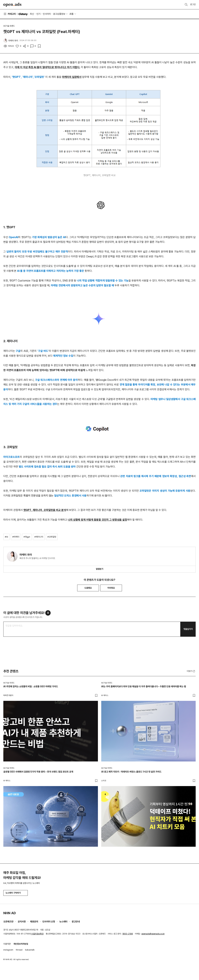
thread (19, 950)
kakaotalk (30, 950)
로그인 (193, 4)
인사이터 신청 (49, 922)
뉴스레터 (63, 922)
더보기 (191, 671)
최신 (32, 14)
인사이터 (47, 14)
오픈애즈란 (8, 922)
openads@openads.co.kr (153, 934)
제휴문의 (34, 922)
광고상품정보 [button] (59, 14)
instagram (8, 950)
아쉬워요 (111, 588)
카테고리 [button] (10, 14)
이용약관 (7, 944)
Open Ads (12, 5)
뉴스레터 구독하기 (16, 893)
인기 (38, 14)
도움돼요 (88, 588)
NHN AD (10, 913)
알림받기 (100, 569)
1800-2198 (128, 934)
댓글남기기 (188, 629)
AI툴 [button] (72, 14)
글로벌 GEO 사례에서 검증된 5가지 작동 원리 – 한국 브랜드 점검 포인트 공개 (38, 772)
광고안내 (76, 922)
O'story (23, 14)
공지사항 (22, 922)
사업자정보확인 (37, 934)
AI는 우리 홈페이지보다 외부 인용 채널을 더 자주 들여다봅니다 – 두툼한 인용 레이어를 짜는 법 (144, 686)
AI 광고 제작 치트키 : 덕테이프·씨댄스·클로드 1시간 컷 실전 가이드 (131, 772)
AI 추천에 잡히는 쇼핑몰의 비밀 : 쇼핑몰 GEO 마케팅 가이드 (31, 686)
